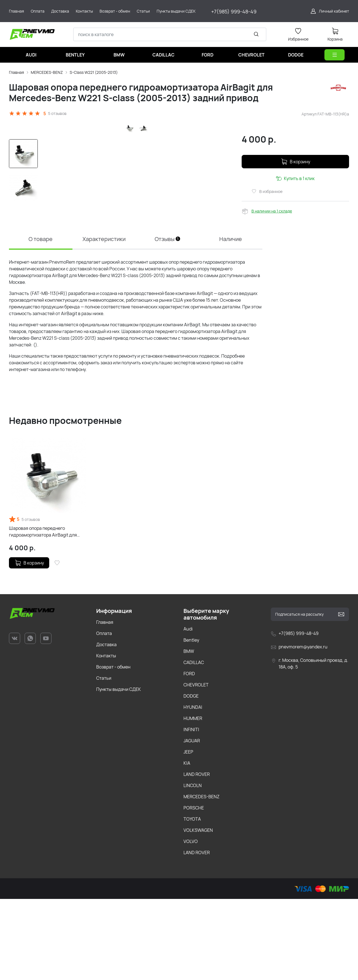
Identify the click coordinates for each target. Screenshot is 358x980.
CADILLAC (194, 743)
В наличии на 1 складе (272, 211)
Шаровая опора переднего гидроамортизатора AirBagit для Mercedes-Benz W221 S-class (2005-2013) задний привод (47, 613)
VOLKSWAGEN (198, 911)
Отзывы (167, 320)
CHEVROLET (196, 766)
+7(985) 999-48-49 (234, 11)
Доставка (106, 726)
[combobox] (170, 34)
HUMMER (193, 799)
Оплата (104, 714)
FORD (189, 755)
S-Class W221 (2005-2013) (94, 72)
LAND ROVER (197, 855)
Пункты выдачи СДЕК (119, 770)
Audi (188, 710)
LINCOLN (193, 866)
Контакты (106, 737)
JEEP (188, 833)
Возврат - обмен (113, 748)
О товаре (41, 320)
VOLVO (191, 922)
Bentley (191, 721)
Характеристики (104, 320)
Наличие (231, 320)
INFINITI (191, 811)
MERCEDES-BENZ (47, 72)
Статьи (104, 759)
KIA (187, 844)
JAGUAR (192, 822)
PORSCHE (194, 889)
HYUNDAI (193, 788)
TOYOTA (192, 900)
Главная (17, 72)
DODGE (191, 777)
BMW (189, 732)
